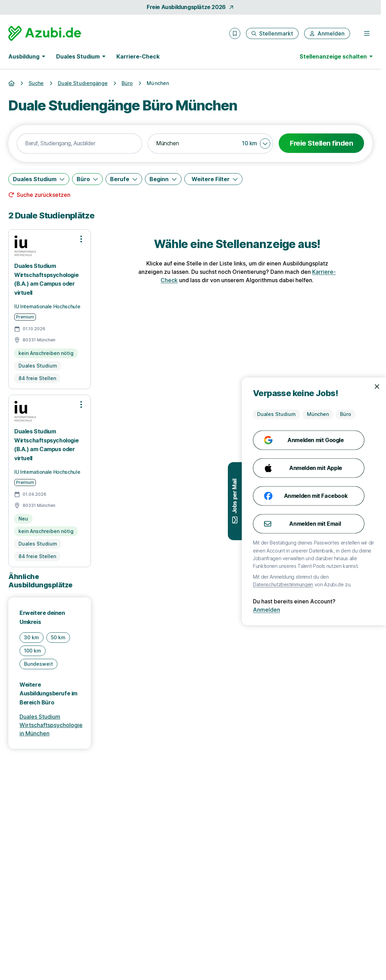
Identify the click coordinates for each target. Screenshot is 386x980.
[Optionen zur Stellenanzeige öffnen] (81, 239)
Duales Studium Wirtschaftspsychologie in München (51, 725)
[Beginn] (163, 179)
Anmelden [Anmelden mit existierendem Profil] (364, 610)
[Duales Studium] (39, 179)
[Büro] (87, 179)
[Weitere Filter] (213, 179)
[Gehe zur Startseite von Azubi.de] (45, 33)
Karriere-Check (138, 56)
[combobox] (79, 144)
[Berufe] (124, 179)
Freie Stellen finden (321, 143)
